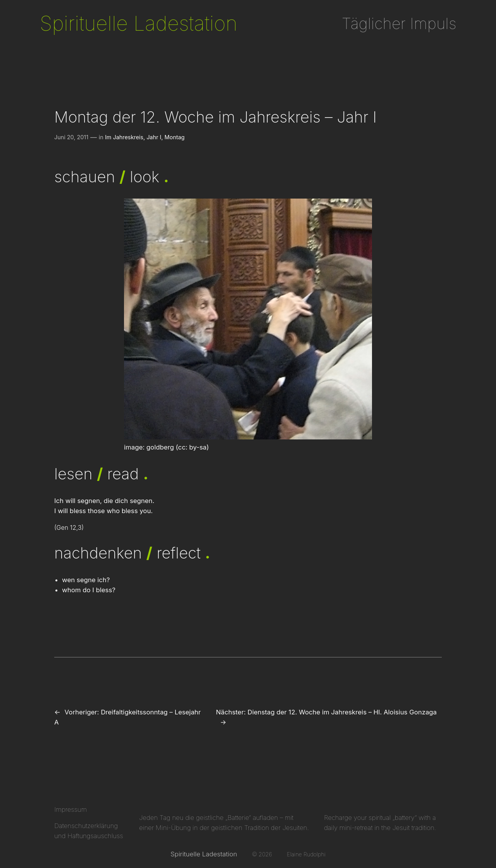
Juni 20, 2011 (71, 137)
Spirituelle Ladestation (138, 23)
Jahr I (154, 137)
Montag (175, 137)
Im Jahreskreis (124, 137)
